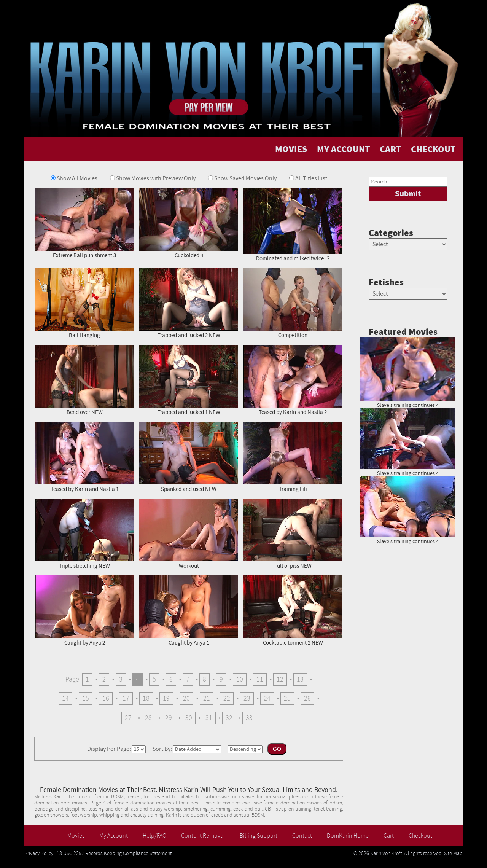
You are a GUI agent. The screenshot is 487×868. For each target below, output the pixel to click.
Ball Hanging (85, 303)
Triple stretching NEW (85, 533)
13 (300, 679)
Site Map (453, 854)
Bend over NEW (85, 380)
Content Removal (203, 836)
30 (189, 718)
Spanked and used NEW (189, 456)
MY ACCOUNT (344, 149)
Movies (76, 836)
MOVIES (291, 149)
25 (287, 698)
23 (247, 698)
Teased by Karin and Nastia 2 (293, 380)
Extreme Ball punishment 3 (85, 223)
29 (169, 718)
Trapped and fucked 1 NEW (189, 380)
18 (146, 698)
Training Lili (293, 456)
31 (209, 718)
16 (106, 698)
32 (229, 718)
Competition (293, 303)
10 (240, 679)
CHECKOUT (433, 149)
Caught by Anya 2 (85, 610)
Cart (389, 836)
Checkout (420, 836)
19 (166, 698)
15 (86, 698)
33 (249, 718)
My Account (114, 836)
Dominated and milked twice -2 (293, 224)
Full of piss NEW (293, 533)
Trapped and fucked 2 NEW (189, 303)
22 (227, 698)
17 (126, 698)
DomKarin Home (348, 836)
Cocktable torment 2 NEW (293, 610)
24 (267, 698)
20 (186, 698)
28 (148, 718)
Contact (302, 836)
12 (280, 679)
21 (207, 698)
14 (65, 698)
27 (128, 718)
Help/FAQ (154, 836)
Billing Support (259, 836)
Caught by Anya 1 (189, 610)
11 (260, 679)
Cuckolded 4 (189, 223)
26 (307, 698)
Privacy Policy (39, 854)
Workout (189, 533)
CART (391, 149)
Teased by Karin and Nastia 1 (85, 456)
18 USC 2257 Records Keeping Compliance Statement (114, 854)
